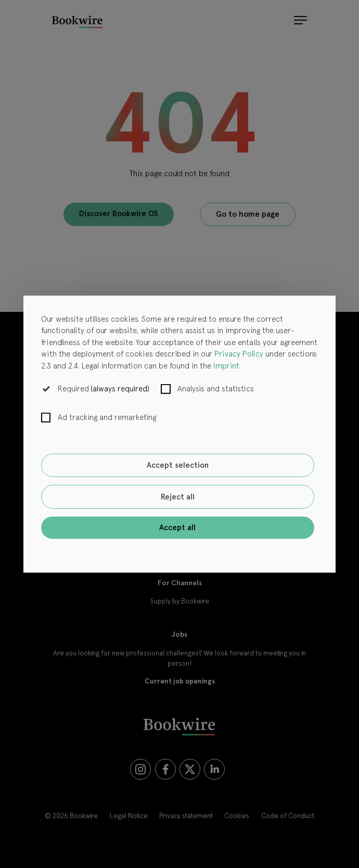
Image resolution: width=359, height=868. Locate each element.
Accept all (177, 528)
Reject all (178, 497)
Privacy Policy (239, 354)
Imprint (226, 365)
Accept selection (178, 465)
